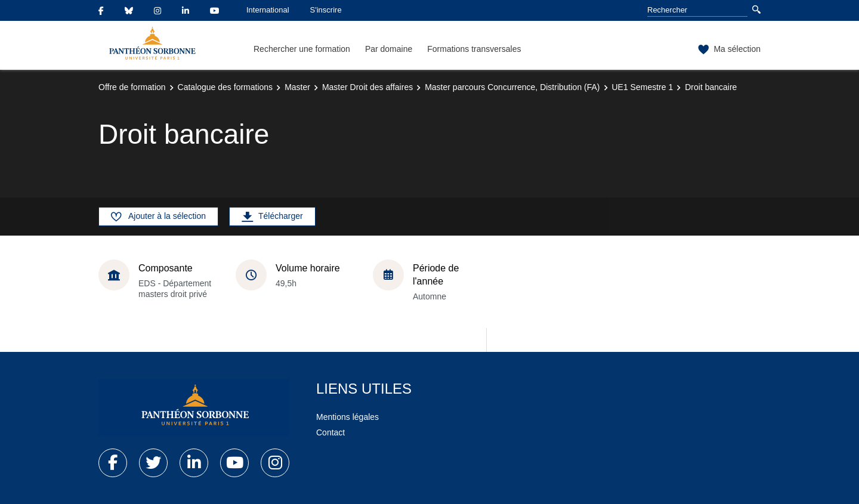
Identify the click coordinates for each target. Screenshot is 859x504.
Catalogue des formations (225, 87)
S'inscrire (326, 10)
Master (297, 87)
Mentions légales (347, 417)
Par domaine (389, 49)
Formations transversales (474, 49)
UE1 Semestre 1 (643, 87)
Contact (330, 432)
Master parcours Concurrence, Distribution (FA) (512, 87)
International (268, 10)
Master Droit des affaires (367, 87)
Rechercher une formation (302, 49)
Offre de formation (132, 87)
